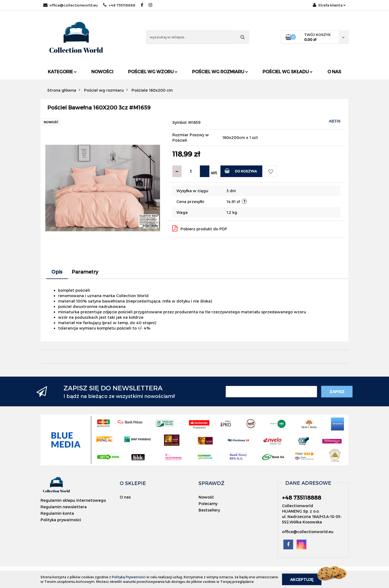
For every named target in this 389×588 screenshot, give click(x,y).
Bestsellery (209, 510)
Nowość (206, 497)
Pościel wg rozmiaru (220, 72)
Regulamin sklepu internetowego (73, 500)
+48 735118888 (119, 5)
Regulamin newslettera (64, 507)
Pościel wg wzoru (153, 72)
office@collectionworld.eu (71, 5)
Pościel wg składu (288, 72)
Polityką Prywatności (129, 577)
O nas (334, 72)
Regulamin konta (57, 513)
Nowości (102, 72)
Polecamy (208, 504)
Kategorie (62, 72)
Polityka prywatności (61, 520)
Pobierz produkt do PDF (200, 228)
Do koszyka (241, 171)
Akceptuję (302, 579)
